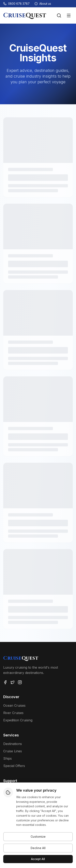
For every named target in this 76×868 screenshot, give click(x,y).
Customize (38, 837)
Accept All (38, 859)
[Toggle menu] (69, 15)
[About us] (43, 4)
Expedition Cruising (18, 720)
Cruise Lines (13, 751)
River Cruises (13, 713)
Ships (7, 758)
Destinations (13, 744)
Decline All (38, 848)
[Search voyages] (59, 15)
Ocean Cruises (14, 705)
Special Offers (14, 766)
